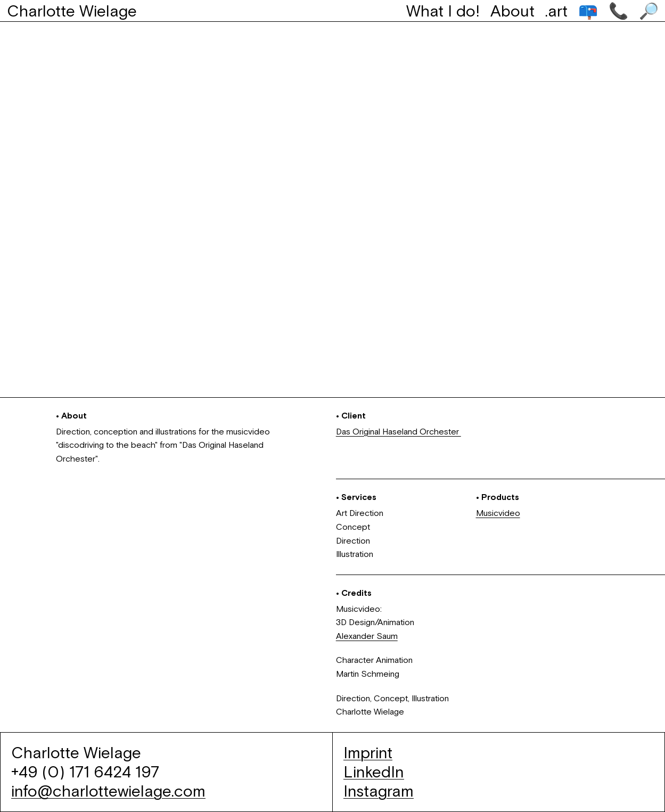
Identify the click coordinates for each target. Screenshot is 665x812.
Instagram (379, 791)
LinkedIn (374, 772)
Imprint (368, 753)
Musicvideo (498, 513)
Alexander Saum (367, 636)
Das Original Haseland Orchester (399, 431)
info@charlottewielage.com (108, 791)
